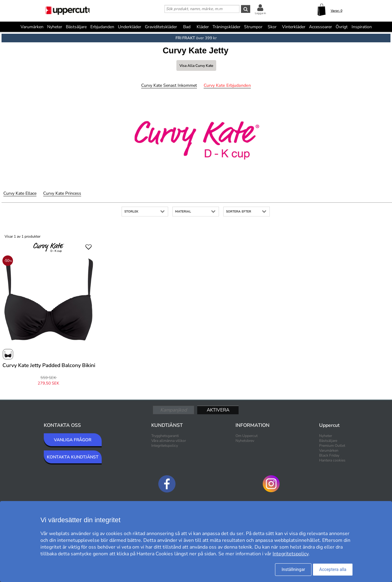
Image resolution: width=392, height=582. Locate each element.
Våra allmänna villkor (169, 441)
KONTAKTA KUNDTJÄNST (73, 457)
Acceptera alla (333, 569)
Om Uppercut (247, 436)
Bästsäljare (76, 27)
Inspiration (362, 27)
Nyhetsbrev (245, 441)
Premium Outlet (332, 446)
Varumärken (32, 27)
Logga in (260, 13)
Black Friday (329, 455)
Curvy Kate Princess (62, 193)
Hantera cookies (332, 460)
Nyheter (55, 27)
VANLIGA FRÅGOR (73, 440)
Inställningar (293, 569)
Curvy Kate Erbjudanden (227, 85)
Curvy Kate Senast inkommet (169, 85)
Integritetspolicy (165, 446)
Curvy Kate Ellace (20, 193)
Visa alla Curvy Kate (196, 66)
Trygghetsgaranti (165, 436)
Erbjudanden (102, 27)
